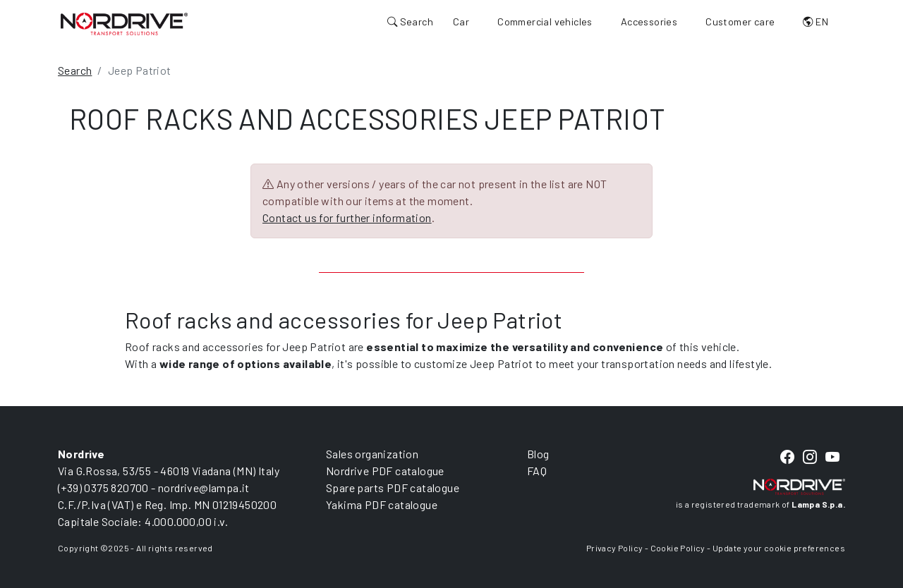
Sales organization (372, 454)
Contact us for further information (347, 218)
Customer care (740, 22)
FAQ (537, 471)
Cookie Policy (678, 548)
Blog (538, 454)
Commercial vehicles (545, 22)
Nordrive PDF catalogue (385, 471)
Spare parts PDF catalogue (393, 488)
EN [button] (816, 22)
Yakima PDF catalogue (382, 504)
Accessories (649, 22)
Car (461, 22)
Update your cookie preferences (779, 548)
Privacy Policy (615, 548)
